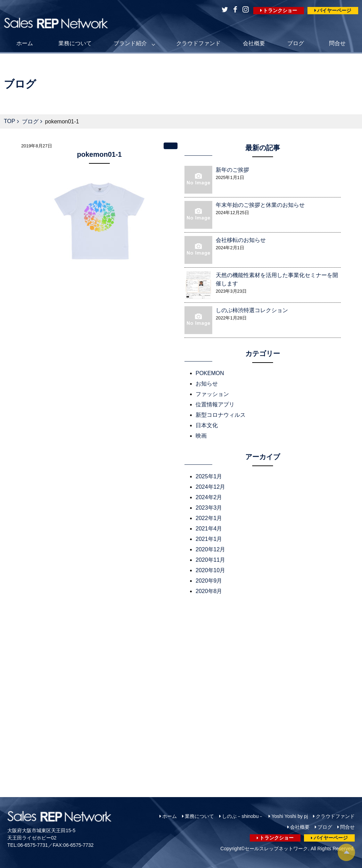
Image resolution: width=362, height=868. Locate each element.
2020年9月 (209, 581)
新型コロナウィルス (221, 415)
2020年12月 (210, 549)
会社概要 (254, 43)
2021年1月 (209, 539)
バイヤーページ (334, 10)
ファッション (212, 394)
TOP (10, 121)
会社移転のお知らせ (241, 240)
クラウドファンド (198, 43)
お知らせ (207, 384)
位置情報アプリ (215, 404)
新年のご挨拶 (232, 170)
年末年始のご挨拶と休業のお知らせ (260, 205)
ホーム (25, 43)
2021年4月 (209, 529)
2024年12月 (210, 487)
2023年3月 (209, 508)
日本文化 (207, 425)
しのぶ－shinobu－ (243, 816)
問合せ (337, 43)
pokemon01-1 (100, 154)
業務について (75, 43)
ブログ (296, 43)
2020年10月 (210, 570)
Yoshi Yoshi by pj (290, 816)
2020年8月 (209, 591)
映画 (201, 436)
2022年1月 (209, 518)
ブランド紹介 (130, 43)
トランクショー (280, 10)
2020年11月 (210, 560)
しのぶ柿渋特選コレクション (252, 310)
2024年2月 (209, 497)
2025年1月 (209, 476)
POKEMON (210, 373)
